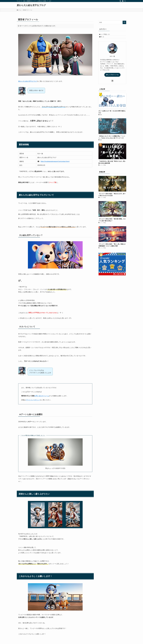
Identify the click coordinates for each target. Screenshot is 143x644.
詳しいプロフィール (112, 77)
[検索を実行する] (124, 22)
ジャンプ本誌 (106, 35)
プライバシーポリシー (33, 400)
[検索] (125, 1)
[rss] (120, 1)
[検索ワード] (112, 22)
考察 (103, 39)
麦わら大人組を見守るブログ (31, 5)
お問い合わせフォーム (42, 396)
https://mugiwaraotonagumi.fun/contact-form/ (55, 161)
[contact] (123, 1)
